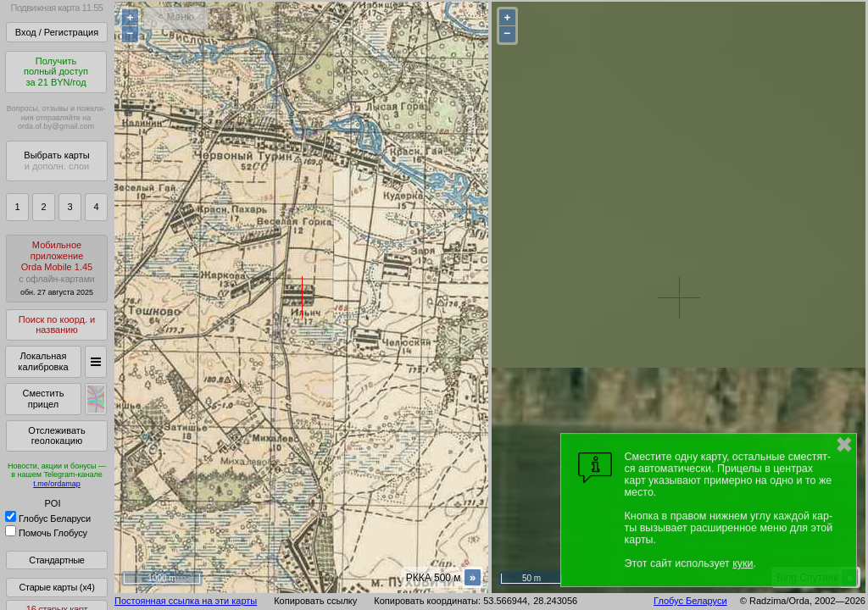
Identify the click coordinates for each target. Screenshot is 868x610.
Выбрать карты (56, 161)
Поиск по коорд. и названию (57, 325)
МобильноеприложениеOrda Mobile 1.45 (57, 268)
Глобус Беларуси (48, 518)
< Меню (176, 17)
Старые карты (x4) (56, 587)
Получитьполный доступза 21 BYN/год (56, 72)
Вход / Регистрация (57, 32)
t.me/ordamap (57, 484)
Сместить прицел (43, 399)
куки (743, 563)
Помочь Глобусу (46, 533)
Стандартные (56, 560)
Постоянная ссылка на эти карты (186, 601)
